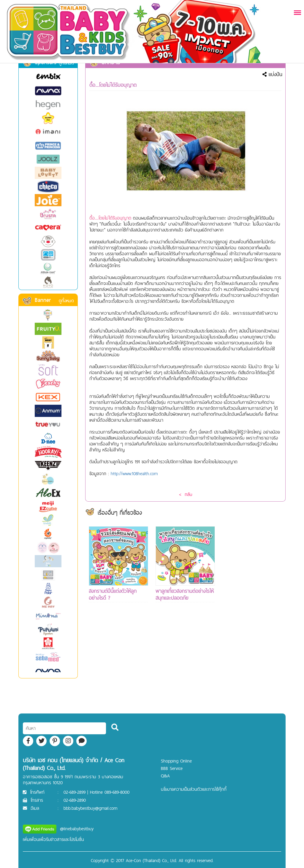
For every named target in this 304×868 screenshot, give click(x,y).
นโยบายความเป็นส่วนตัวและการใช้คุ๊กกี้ (194, 789)
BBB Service (172, 768)
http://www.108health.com (134, 474)
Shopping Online (176, 761)
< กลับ (186, 494)
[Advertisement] (252, 615)
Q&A (165, 776)
